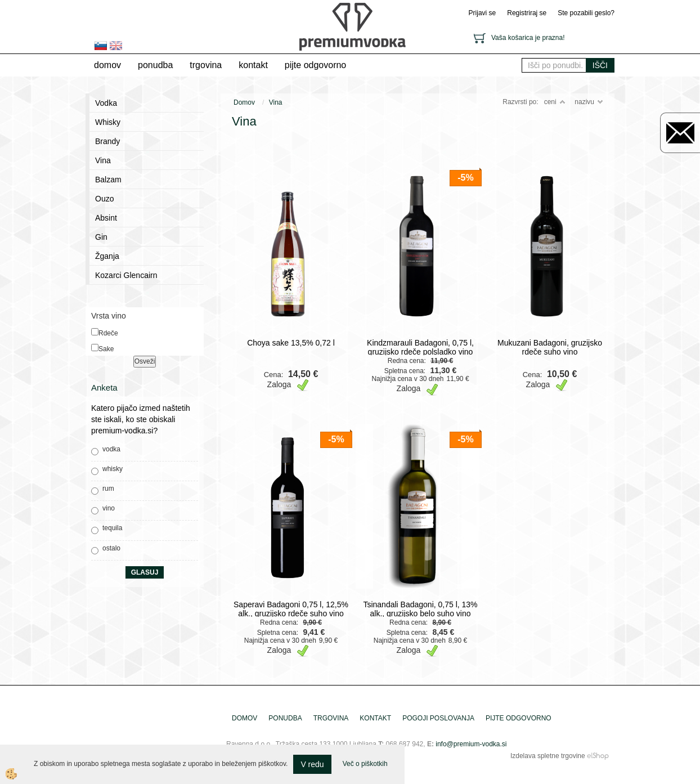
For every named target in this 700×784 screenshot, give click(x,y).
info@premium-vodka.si (471, 744)
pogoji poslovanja (438, 718)
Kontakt (253, 65)
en (116, 46)
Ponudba (155, 65)
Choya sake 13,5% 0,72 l (291, 343)
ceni (555, 102)
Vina (276, 102)
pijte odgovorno (315, 65)
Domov (107, 65)
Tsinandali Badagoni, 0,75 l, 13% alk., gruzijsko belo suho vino (420, 609)
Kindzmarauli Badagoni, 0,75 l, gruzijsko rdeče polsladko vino (420, 347)
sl (101, 46)
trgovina (206, 65)
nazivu (589, 102)
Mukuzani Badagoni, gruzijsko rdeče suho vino (550, 347)
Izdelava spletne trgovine (548, 756)
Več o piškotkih (365, 764)
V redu (312, 764)
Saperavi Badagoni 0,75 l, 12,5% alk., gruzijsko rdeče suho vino (291, 609)
